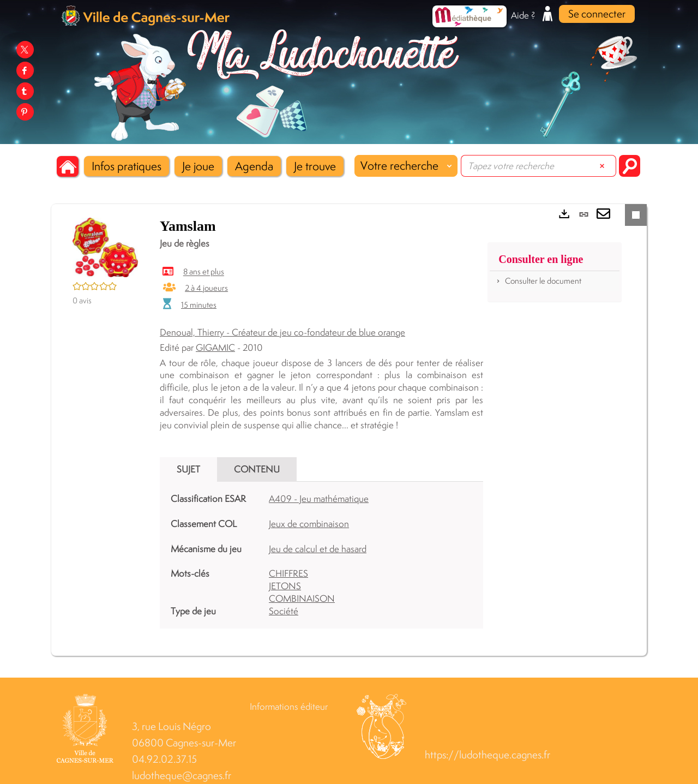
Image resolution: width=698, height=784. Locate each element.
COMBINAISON (302, 599)
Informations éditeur (289, 707)
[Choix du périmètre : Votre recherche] (406, 166)
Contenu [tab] (257, 469)
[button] (127, 166)
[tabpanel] (321, 555)
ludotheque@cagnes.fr (182, 776)
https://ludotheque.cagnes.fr (488, 755)
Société (284, 611)
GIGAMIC (215, 348)
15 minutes (199, 305)
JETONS (285, 586)
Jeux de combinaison (309, 524)
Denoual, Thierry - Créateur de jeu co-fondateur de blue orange (282, 332)
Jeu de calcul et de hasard (318, 549)
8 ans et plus (204, 272)
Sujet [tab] (188, 469)
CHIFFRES (288, 573)
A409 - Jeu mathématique (319, 499)
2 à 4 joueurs (206, 288)
